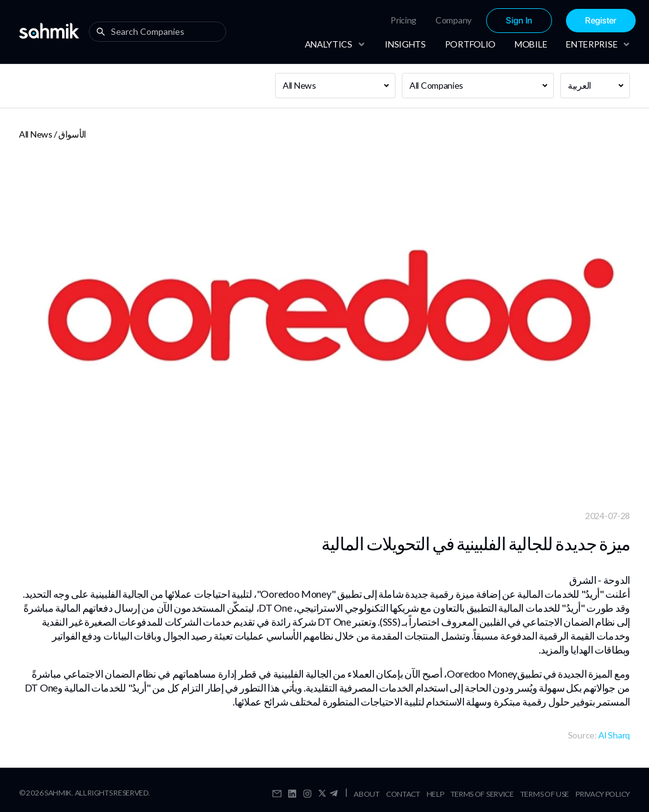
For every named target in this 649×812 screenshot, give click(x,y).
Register (601, 21)
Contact (403, 794)
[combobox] (160, 32)
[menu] (472, 21)
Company (453, 20)
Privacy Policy (603, 794)
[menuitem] (403, 20)
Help (435, 794)
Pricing (403, 20)
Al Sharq (614, 735)
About (367, 794)
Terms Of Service (482, 794)
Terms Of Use (545, 794)
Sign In (519, 21)
